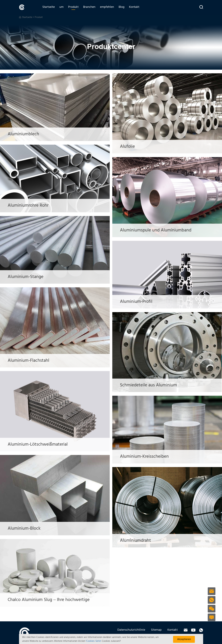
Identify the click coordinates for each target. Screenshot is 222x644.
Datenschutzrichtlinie (131, 630)
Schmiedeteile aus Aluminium (150, 385)
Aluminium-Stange (27, 277)
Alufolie (128, 147)
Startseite (49, 7)
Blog (122, 7)
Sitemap (156, 630)
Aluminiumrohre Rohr (29, 206)
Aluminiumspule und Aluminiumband (157, 230)
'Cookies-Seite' (93, 641)
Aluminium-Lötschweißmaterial (39, 444)
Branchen (90, 7)
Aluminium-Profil (137, 301)
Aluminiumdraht (137, 540)
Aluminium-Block (25, 529)
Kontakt (135, 7)
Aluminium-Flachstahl (30, 360)
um (62, 7)
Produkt (74, 7)
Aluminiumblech (24, 134)
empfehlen (108, 7)
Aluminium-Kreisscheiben (146, 456)
